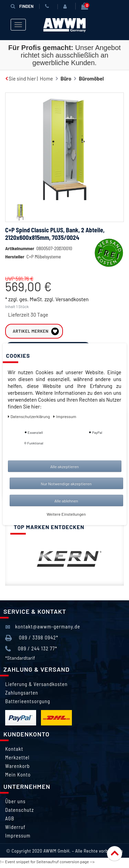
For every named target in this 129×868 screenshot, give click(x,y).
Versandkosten (72, 309)
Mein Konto (18, 777)
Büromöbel (91, 78)
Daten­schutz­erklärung (29, 416)
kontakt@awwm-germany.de (43, 630)
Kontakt (14, 751)
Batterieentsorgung (28, 704)
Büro (66, 78)
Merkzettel (17, 760)
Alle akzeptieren (64, 466)
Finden (22, 6)
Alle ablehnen (66, 500)
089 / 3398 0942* (32, 641)
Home (46, 78)
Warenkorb (18, 769)
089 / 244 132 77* (31, 652)
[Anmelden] (66, 7)
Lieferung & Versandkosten (36, 687)
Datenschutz (19, 812)
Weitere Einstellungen (66, 514)
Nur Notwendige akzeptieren (66, 483)
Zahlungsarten (22, 695)
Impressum (18, 838)
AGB (10, 821)
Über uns (15, 804)
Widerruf (15, 830)
